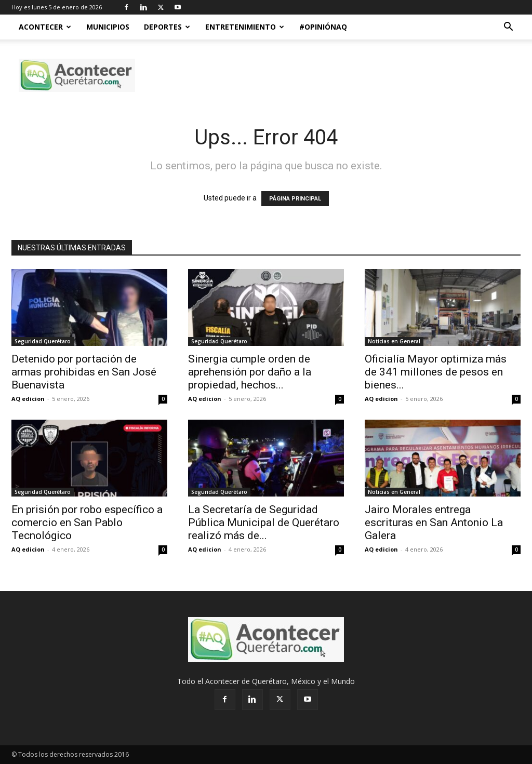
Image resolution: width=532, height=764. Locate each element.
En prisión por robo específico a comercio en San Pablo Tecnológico (87, 522)
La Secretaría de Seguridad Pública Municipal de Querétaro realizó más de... (264, 522)
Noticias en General (394, 341)
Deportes (167, 27)
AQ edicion (28, 399)
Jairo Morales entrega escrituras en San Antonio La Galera (434, 522)
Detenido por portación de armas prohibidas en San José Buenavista (84, 372)
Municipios (108, 27)
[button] (508, 28)
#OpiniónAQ (323, 27)
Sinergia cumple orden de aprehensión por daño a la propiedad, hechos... (250, 372)
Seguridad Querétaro (43, 341)
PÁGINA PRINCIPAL (295, 199)
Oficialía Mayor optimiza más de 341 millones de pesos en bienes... (436, 372)
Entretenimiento (245, 27)
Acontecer (45, 27)
